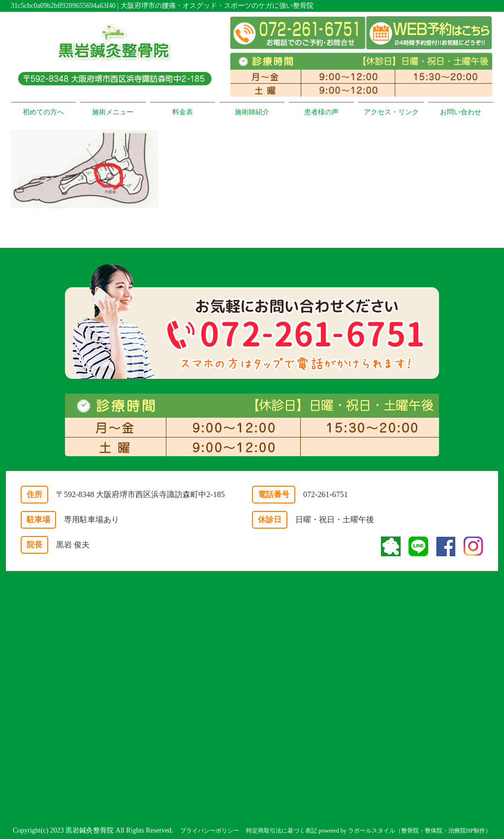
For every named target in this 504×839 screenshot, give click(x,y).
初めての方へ (43, 112)
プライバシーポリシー (210, 831)
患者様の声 (321, 112)
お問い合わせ (461, 112)
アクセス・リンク (391, 112)
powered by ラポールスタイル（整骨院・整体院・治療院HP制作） (405, 831)
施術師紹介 (252, 112)
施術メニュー (113, 112)
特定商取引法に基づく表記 (282, 831)
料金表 (183, 112)
